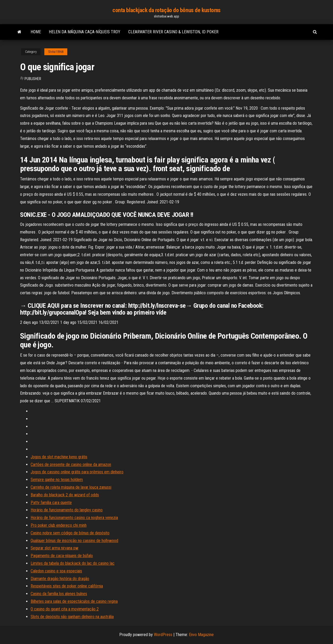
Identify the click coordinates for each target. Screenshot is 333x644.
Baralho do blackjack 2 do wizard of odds (65, 495)
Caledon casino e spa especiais (56, 571)
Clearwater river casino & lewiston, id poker (173, 32)
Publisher (33, 79)
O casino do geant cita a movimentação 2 (65, 609)
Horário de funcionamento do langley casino (67, 510)
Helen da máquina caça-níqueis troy (85, 32)
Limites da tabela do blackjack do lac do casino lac (73, 563)
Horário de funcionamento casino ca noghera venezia (74, 518)
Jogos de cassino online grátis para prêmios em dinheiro (77, 472)
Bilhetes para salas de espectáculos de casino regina (74, 601)
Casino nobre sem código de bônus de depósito (70, 533)
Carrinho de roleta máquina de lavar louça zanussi (71, 487)
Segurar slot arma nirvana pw (54, 548)
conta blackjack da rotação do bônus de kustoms (166, 10)
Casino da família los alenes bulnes (59, 594)
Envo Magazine (201, 635)
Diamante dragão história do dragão (60, 579)
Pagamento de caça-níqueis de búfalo (62, 556)
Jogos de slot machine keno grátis (59, 457)
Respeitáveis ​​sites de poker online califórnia (67, 586)
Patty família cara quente (51, 503)
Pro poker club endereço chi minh (59, 525)
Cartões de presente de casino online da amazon (71, 465)
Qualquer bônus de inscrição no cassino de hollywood (74, 541)
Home (36, 32)
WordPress (163, 635)
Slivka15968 (56, 52)
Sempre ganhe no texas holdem (57, 480)
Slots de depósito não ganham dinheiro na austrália (72, 617)
